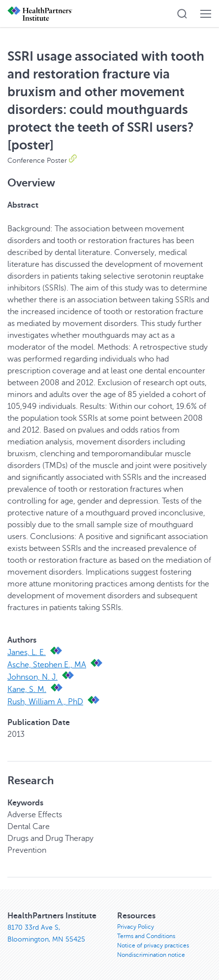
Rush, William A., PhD (45, 702)
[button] (182, 14)
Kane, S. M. (27, 690)
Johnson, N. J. (32, 677)
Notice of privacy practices (153, 945)
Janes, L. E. (27, 653)
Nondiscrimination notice (151, 955)
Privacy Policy (136, 927)
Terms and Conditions (146, 936)
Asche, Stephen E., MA (47, 665)
